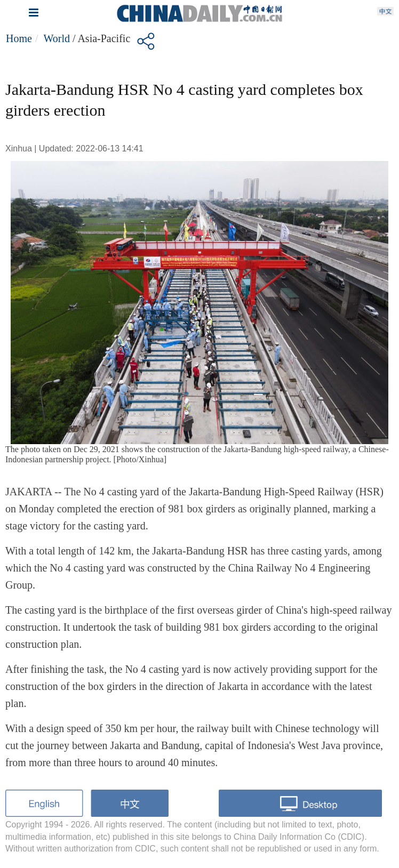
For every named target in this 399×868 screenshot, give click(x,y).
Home (19, 38)
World (57, 38)
